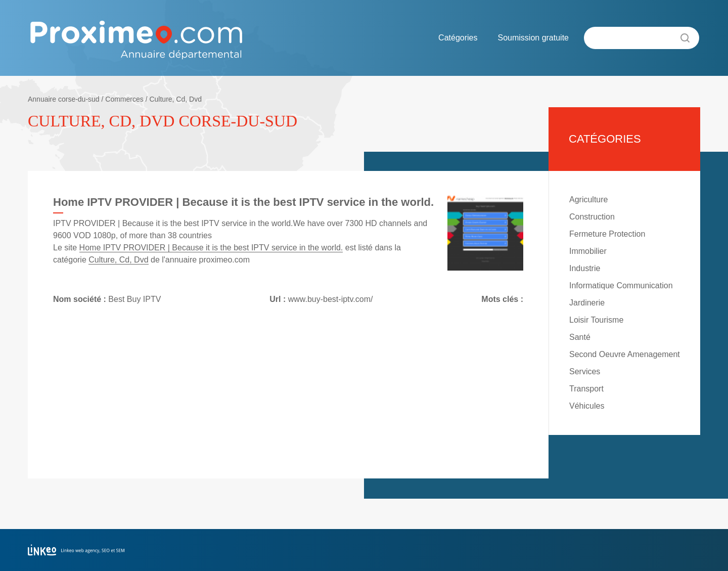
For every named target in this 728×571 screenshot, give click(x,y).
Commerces (124, 99)
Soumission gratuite (533, 38)
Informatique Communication (621, 285)
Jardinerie (587, 303)
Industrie (585, 268)
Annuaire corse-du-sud (64, 99)
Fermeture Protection (607, 234)
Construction (592, 217)
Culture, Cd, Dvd (175, 99)
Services (585, 371)
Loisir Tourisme (596, 320)
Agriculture (588, 200)
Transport (586, 389)
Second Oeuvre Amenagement (625, 354)
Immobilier (588, 251)
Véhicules (587, 406)
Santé (580, 337)
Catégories (458, 38)
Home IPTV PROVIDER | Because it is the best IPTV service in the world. (211, 248)
